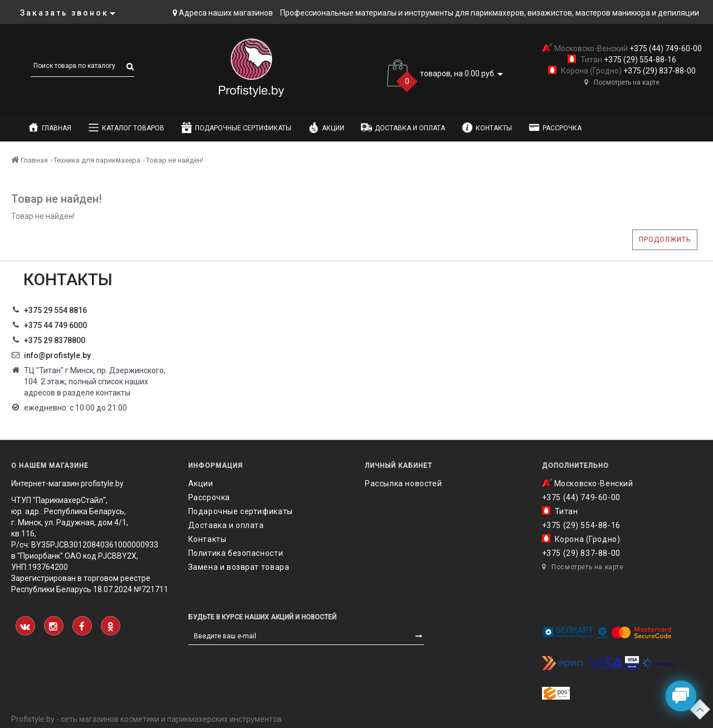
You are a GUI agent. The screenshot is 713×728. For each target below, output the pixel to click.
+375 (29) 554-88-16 (639, 60)
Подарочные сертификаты (236, 128)
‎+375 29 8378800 (55, 340)
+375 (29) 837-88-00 (659, 71)
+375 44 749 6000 (55, 325)
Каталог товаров (126, 128)
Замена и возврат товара (239, 567)
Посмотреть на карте (622, 82)
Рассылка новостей (403, 483)
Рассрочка (555, 128)
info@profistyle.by (57, 355)
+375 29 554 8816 (55, 310)
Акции (326, 128)
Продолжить (665, 240)
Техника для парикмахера (97, 160)
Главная (50, 128)
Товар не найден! (175, 160)
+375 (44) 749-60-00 (665, 48)
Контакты (487, 128)
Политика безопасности (236, 553)
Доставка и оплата (403, 128)
